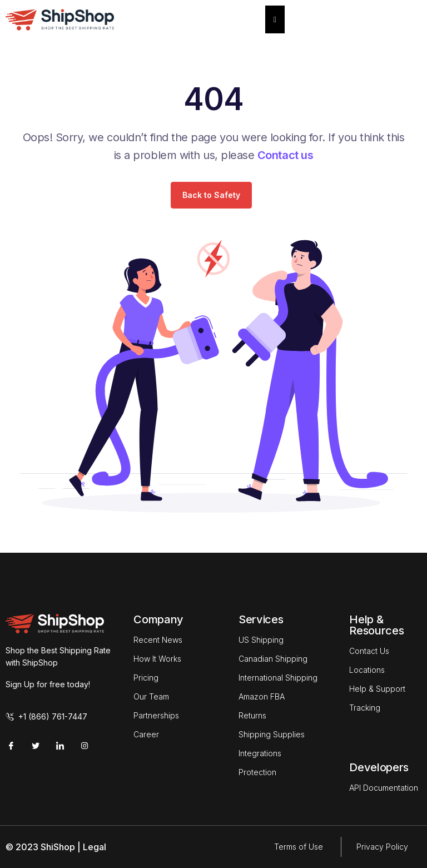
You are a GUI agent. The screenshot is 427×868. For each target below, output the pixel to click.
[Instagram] (85, 745)
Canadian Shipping (273, 659)
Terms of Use (299, 847)
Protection (257, 772)
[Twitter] (36, 745)
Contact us (285, 155)
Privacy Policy (382, 847)
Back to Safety (211, 195)
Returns (252, 715)
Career (146, 734)
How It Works (157, 659)
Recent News (158, 640)
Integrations (260, 753)
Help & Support (377, 689)
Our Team (151, 696)
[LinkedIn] (60, 745)
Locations (367, 670)
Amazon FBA (262, 696)
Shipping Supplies (272, 734)
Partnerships (156, 715)
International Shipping (278, 678)
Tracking (365, 708)
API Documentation (384, 788)
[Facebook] (11, 745)
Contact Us (369, 651)
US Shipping (261, 640)
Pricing (146, 678)
